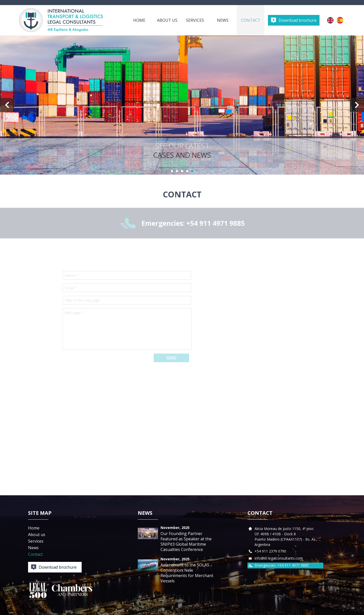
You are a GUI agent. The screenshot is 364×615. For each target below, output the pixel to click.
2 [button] (177, 171)
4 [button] (187, 171)
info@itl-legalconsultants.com (279, 558)
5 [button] (192, 171)
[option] (182, 105)
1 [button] (172, 171)
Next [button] (357, 105)
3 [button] (182, 171)
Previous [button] (7, 105)
